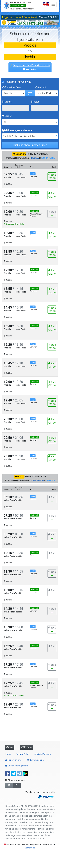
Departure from (11, 87)
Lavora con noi (36, 760)
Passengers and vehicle (17, 130)
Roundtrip (10, 82)
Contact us (30, 848)
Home (8, 754)
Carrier (7, 116)
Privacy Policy (23, 754)
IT (9, 785)
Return (36, 102)
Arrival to (41, 87)
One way (26, 82)
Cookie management (16, 766)
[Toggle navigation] (53, 4)
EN (17, 785)
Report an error (14, 760)
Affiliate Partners (42, 754)
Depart (7, 102)
